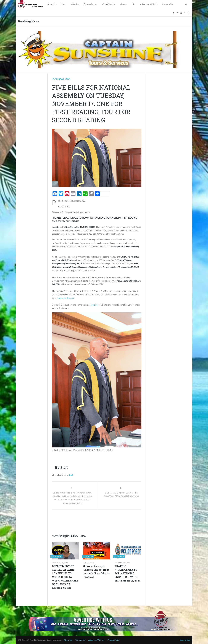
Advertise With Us (149, 4)
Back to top (185, 640)
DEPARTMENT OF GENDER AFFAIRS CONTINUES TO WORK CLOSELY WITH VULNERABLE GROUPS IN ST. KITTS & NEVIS (65, 577)
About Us (52, 4)
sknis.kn (94, 305)
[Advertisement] (107, 521)
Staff (71, 475)
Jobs (133, 4)
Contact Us (168, 4)
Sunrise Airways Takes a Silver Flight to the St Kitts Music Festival (96, 571)
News (64, 4)
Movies (123, 4)
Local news (58, 79)
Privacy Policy (114, 640)
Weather (75, 4)
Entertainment (91, 4)
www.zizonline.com (66, 298)
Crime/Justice (109, 4)
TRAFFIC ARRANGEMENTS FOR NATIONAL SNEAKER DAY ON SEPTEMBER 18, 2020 (128, 573)
